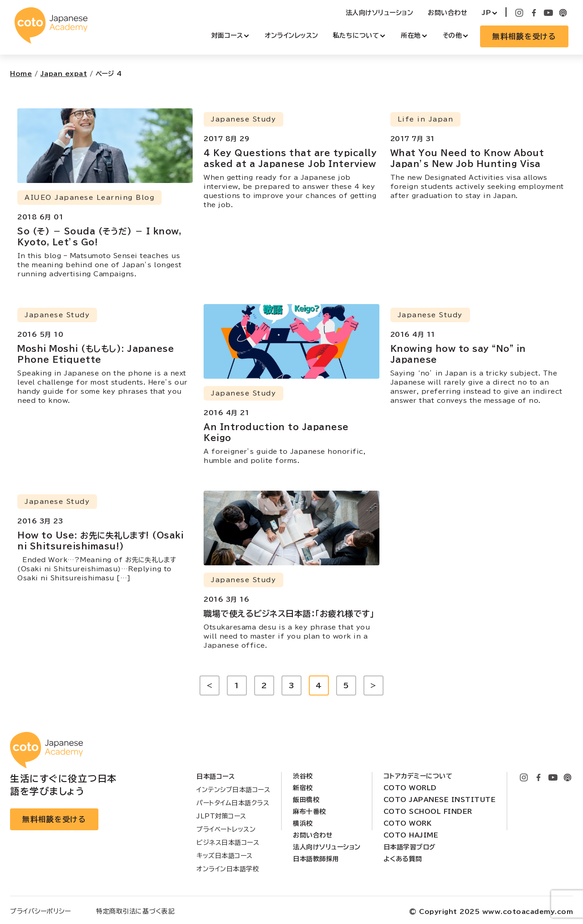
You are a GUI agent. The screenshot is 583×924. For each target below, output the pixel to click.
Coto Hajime (411, 835)
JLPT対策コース (221, 816)
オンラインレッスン (291, 36)
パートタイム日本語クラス (233, 803)
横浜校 (303, 823)
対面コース (227, 36)
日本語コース (215, 777)
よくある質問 (403, 859)
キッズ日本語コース (225, 856)
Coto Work (408, 823)
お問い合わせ (447, 13)
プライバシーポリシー (40, 911)
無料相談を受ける (524, 36)
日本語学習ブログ (410, 847)
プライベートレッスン (226, 829)
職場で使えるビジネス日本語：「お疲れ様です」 (289, 614)
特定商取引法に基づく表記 (135, 911)
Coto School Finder (428, 812)
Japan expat (64, 74)
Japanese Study (243, 119)
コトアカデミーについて (418, 776)
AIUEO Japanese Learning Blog (89, 198)
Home (21, 74)
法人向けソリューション (380, 13)
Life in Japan (426, 119)
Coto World (410, 788)
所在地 (411, 36)
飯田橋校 (306, 800)
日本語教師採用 (316, 859)
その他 (453, 36)
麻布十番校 (309, 812)
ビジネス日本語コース (228, 843)
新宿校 (303, 788)
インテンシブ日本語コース (233, 790)
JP (486, 13)
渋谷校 (303, 776)
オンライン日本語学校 (228, 869)
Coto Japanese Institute (440, 800)
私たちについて (356, 36)
